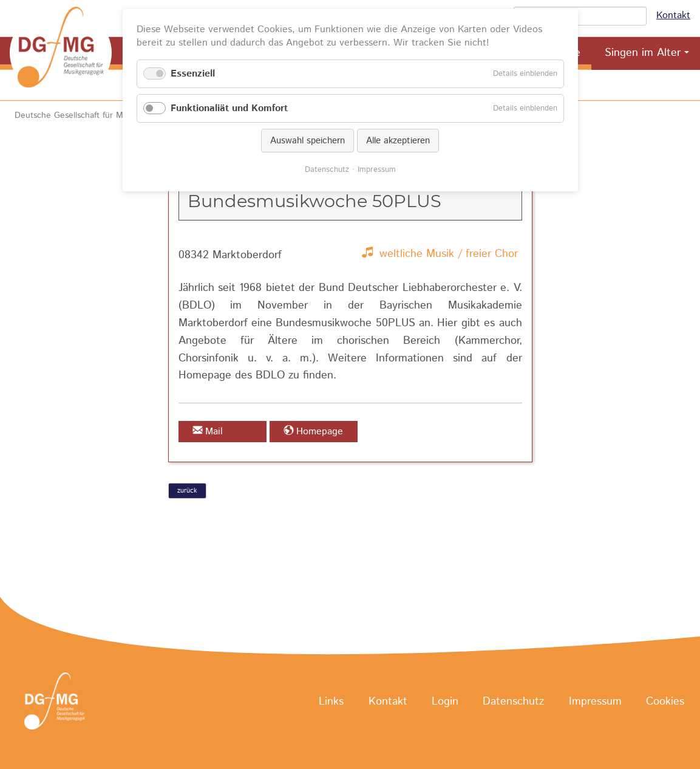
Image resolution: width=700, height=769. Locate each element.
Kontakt (673, 15)
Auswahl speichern (308, 141)
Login (445, 702)
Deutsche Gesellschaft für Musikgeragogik (95, 115)
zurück (187, 491)
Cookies (665, 702)
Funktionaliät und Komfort (229, 108)
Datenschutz (513, 702)
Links (331, 702)
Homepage (320, 432)
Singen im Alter (643, 53)
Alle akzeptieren (398, 141)
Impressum (595, 702)
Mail (214, 432)
